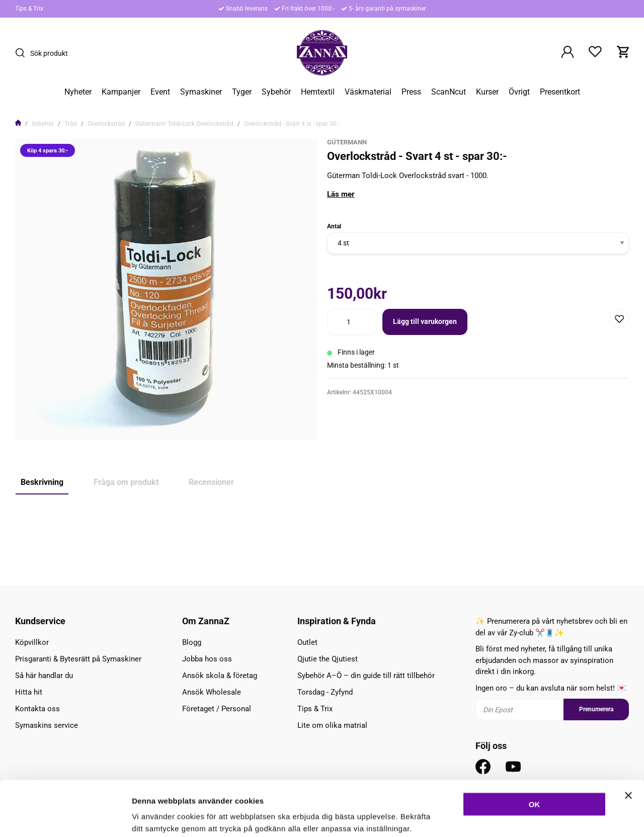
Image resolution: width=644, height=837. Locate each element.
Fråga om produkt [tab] (126, 482)
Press (411, 92)
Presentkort (560, 92)
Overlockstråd (106, 124)
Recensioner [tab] (211, 482)
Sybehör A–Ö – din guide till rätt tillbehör (366, 676)
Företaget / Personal (217, 709)
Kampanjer (121, 92)
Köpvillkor (32, 642)
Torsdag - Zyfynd (325, 692)
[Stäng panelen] (628, 743)
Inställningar (547, 817)
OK (535, 752)
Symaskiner (201, 92)
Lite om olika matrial (332, 725)
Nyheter (78, 92)
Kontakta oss (37, 709)
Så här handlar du (44, 676)
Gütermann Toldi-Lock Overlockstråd (184, 124)
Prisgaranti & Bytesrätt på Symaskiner (78, 659)
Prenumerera (596, 709)
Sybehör (276, 92)
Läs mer (341, 194)
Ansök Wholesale (212, 692)
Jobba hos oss (207, 659)
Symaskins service (47, 725)
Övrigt (519, 92)
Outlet (307, 642)
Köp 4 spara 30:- (46, 528)
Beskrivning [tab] (42, 482)
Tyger (242, 92)
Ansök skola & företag (220, 676)
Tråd (71, 124)
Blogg (192, 642)
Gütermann (347, 142)
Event (160, 92)
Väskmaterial (368, 92)
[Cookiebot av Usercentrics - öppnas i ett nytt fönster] (65, 817)
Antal (334, 226)
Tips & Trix (29, 9)
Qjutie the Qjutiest (328, 659)
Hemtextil (318, 92)
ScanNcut (449, 92)
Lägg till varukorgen (425, 321)
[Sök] (23, 53)
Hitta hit (29, 692)
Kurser (487, 92)
